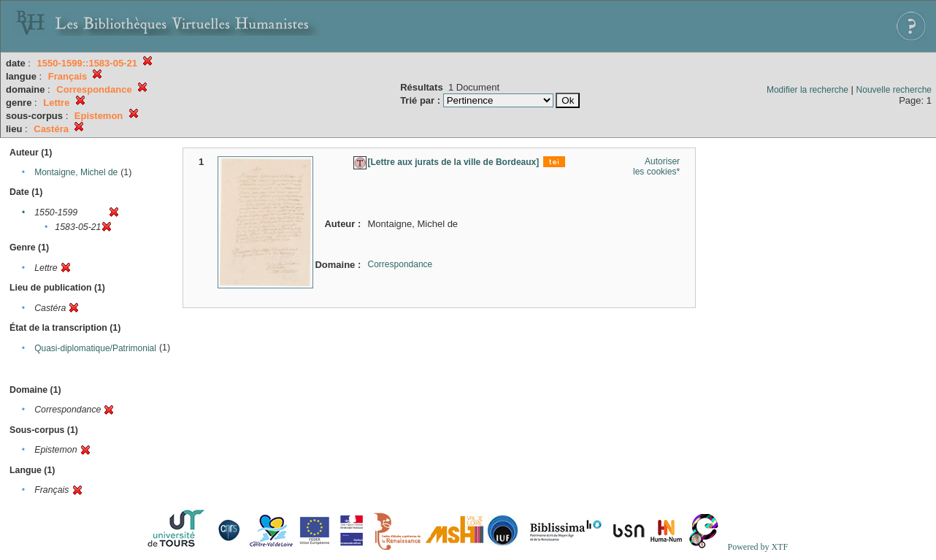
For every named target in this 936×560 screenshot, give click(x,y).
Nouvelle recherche (894, 90)
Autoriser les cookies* (656, 166)
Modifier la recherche (808, 90)
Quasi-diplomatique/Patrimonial (95, 348)
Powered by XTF (757, 547)
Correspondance (400, 264)
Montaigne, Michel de (76, 172)
